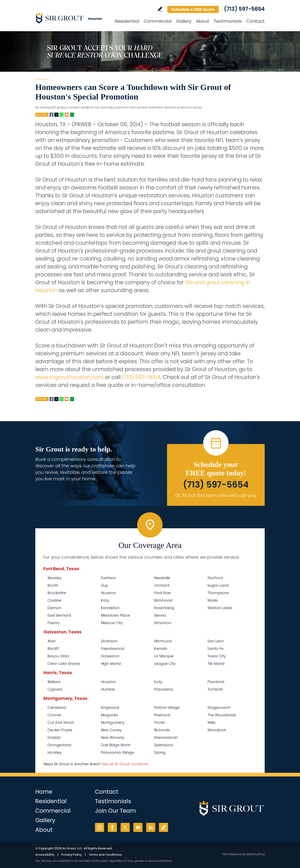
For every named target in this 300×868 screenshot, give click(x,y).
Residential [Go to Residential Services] (127, 21)
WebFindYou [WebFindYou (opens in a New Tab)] (255, 854)
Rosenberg (164, 608)
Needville (162, 578)
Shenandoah (166, 737)
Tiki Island (216, 664)
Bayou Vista (58, 656)
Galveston (110, 656)
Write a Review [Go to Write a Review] (160, 9)
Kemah (161, 649)
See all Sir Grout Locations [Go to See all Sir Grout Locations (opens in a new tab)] (125, 764)
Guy (104, 585)
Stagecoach (219, 707)
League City (165, 664)
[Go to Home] (72, 18)
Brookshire (57, 593)
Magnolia (109, 715)
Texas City (217, 656)
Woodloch (217, 730)
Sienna (160, 615)
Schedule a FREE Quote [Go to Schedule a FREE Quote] (193, 9)
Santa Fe (215, 649)
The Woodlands (222, 715)
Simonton (163, 623)
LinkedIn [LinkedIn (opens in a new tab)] (151, 827)
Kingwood (110, 707)
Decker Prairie (60, 730)
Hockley (54, 752)
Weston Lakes (220, 608)
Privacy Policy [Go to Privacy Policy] (72, 855)
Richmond (163, 600)
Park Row (162, 593)
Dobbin (54, 737)
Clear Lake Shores (64, 664)
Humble (108, 689)
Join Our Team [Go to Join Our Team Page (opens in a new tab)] (115, 811)
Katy (105, 600)
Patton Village (167, 707)
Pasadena (164, 689)
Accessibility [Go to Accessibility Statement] (45, 855)
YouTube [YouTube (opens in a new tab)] (138, 827)
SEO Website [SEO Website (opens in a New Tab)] (232, 854)
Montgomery (113, 722)
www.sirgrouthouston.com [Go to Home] (69, 377)
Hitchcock (163, 641)
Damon (54, 608)
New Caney (111, 730)
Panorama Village (117, 752)
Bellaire (54, 682)
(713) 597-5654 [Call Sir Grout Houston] (244, 9)
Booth (53, 585)
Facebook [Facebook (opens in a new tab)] (112, 827)
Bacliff (53, 649)
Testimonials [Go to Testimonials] (228, 21)
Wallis (213, 600)
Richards (162, 730)
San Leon (216, 641)
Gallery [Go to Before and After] (184, 21)
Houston (108, 593)
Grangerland (59, 745)
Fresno (53, 623)
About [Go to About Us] (203, 21)
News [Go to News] (46, 79)
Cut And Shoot (61, 722)
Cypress (55, 689)
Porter (160, 722)
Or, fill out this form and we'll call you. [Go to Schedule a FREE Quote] (216, 495)
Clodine (54, 600)
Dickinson (109, 641)
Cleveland (57, 707)
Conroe (54, 715)
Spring (160, 752)
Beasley (54, 578)
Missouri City (112, 623)
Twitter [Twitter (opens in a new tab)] (125, 827)
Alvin (52, 641)
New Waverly (113, 737)
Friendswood (113, 649)
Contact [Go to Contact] (255, 21)
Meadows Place (115, 615)
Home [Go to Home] (38, 79)
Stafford (215, 578)
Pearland (216, 682)
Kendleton (110, 608)
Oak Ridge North (116, 745)
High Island (111, 664)
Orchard (162, 585)
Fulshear (108, 578)
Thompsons (218, 593)
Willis (212, 722)
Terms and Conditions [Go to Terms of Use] (105, 855)
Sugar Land (218, 585)
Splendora (164, 745)
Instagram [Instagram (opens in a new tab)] (100, 827)
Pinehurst (162, 715)
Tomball (215, 689)
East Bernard (59, 615)
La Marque (164, 656)
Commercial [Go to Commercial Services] (158, 21)
